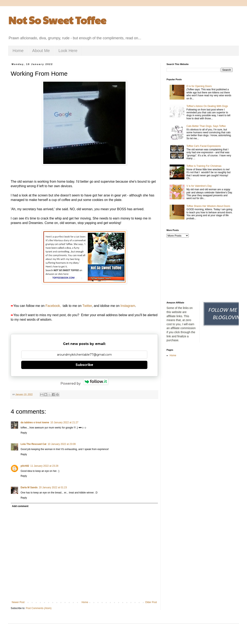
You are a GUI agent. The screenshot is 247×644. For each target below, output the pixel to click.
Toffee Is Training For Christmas (204, 166)
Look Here (68, 51)
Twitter (87, 306)
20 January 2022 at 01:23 (53, 487)
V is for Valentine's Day (199, 186)
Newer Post (18, 602)
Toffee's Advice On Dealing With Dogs (207, 106)
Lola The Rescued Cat (33, 444)
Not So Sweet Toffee (57, 20)
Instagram (128, 306)
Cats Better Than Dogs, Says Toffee (206, 126)
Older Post (151, 602)
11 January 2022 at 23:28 (44, 466)
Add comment (20, 506)
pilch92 (25, 466)
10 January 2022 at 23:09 (62, 444)
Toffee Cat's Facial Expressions (204, 146)
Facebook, (53, 306)
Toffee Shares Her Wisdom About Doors (208, 206)
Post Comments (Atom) (39, 608)
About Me (41, 51)
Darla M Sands (29, 487)
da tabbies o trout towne (35, 422)
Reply (24, 433)
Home (18, 51)
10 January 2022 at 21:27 (64, 422)
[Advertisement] (200, 269)
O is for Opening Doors (199, 86)
